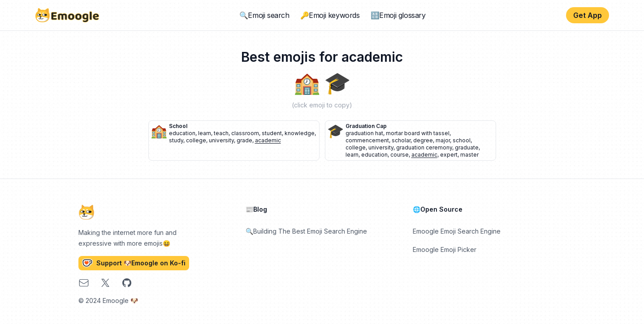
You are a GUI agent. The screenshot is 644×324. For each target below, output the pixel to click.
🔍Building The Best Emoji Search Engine (306, 231)
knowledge (300, 133)
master (469, 155)
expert (449, 155)
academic (268, 140)
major (443, 140)
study (176, 140)
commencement (367, 140)
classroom (245, 133)
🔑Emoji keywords (330, 15)
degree (423, 140)
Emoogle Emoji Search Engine (457, 231)
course (400, 155)
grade (244, 140)
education (182, 133)
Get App (588, 15)
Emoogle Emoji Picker (445, 249)
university (221, 140)
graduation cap (366, 126)
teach (221, 133)
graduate (467, 147)
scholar (401, 140)
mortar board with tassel (418, 133)
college (196, 140)
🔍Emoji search (264, 15)
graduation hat (364, 133)
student (272, 133)
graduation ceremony (424, 147)
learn (205, 133)
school (178, 126)
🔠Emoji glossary (398, 15)
